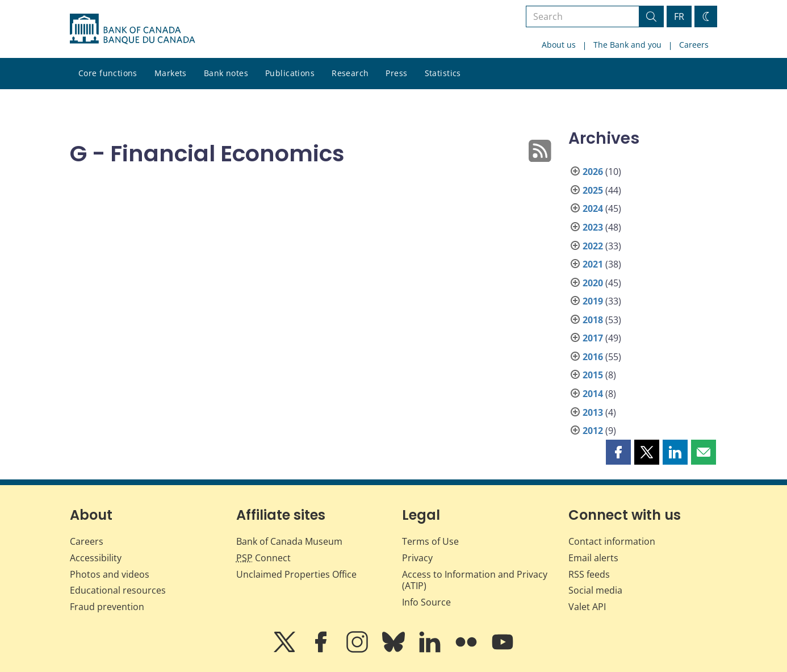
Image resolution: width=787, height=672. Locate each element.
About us (559, 45)
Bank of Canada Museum (289, 541)
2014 (593, 394)
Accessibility (96, 558)
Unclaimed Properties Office (296, 574)
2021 (593, 264)
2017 (593, 338)
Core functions (108, 73)
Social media (595, 590)
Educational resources (118, 590)
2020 (593, 283)
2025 (593, 190)
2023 (593, 227)
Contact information (612, 541)
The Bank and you (627, 45)
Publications (290, 73)
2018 (593, 320)
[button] (618, 452)
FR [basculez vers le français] (679, 16)
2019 (593, 301)
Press (396, 73)
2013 (593, 412)
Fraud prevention (107, 607)
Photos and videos (110, 574)
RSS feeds (589, 574)
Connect (263, 558)
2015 (593, 375)
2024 (593, 208)
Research (350, 73)
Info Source (426, 602)
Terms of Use (430, 541)
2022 (593, 246)
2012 (593, 431)
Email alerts (593, 558)
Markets (171, 73)
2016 (593, 357)
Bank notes (226, 73)
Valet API (587, 607)
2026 (593, 172)
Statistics (443, 73)
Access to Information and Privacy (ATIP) (475, 580)
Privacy (417, 558)
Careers (694, 45)
